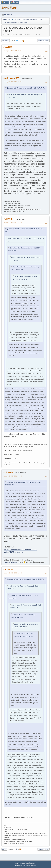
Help (17, 863)
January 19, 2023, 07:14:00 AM (13, 82)
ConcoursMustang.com (11, 562)
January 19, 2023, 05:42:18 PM (13, 573)
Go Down (6, 41)
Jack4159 (8, 47)
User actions (43, 41)
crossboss (8, 569)
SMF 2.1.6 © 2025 (20, 865)
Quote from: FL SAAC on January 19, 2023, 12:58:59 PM (26, 579)
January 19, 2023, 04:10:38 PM (13, 476)
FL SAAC (8, 219)
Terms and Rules (24, 863)
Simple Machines (31, 865)
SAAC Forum (10, 8)
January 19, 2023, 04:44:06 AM (13, 51)
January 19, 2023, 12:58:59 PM (13, 223)
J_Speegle (8, 472)
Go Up (4, 849)
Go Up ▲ (33, 863)
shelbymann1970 (11, 78)
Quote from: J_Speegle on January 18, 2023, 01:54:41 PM (26, 88)
